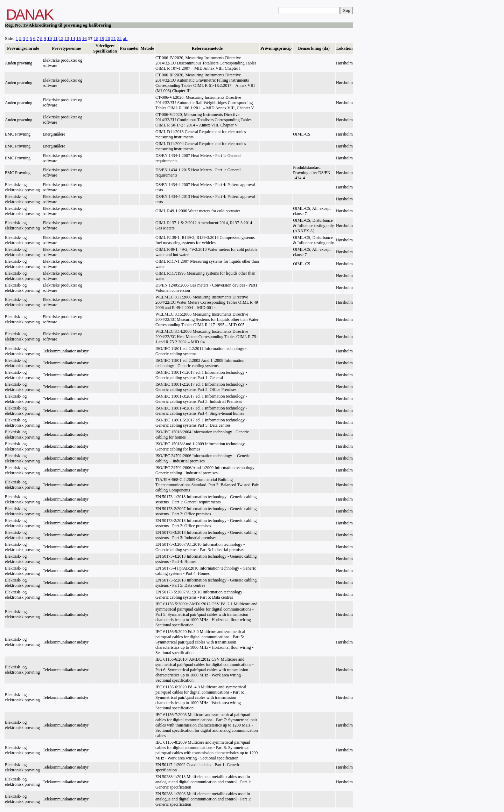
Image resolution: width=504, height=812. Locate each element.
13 (67, 38)
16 (84, 38)
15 (79, 38)
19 (102, 38)
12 (61, 38)
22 (119, 38)
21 (114, 38)
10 (50, 38)
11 (55, 38)
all (125, 38)
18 (96, 38)
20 (108, 38)
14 (73, 38)
